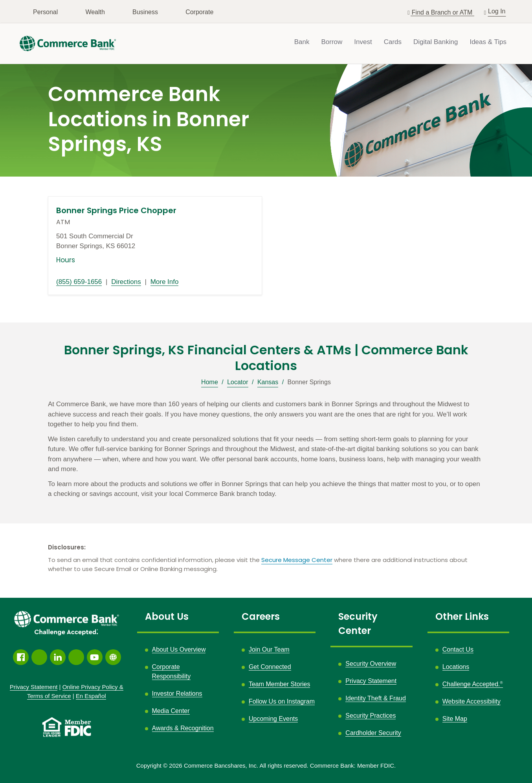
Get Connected (270, 667)
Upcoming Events (273, 719)
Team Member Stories (280, 684)
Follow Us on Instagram (282, 702)
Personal (45, 12)
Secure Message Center (297, 560)
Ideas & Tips (488, 42)
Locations (456, 667)
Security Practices (371, 716)
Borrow (332, 42)
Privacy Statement (371, 681)
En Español (91, 696)
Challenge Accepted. (473, 684)
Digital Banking (436, 42)
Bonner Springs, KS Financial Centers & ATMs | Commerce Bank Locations (266, 358)
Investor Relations (177, 694)
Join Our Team (269, 649)
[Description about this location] (266, 449)
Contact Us (458, 649)
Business (145, 12)
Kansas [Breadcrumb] (268, 382)
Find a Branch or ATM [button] (443, 12)
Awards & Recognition (183, 728)
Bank (302, 42)
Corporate (199, 12)
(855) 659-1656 (79, 282)
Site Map (455, 719)
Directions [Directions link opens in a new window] (126, 282)
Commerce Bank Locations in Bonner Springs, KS (149, 119)
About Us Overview (179, 649)
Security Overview (371, 664)
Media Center (171, 711)
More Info (165, 282)
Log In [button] (497, 10)
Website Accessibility (471, 701)
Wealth (95, 12)
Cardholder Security (373, 733)
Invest (363, 42)
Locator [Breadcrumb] (238, 382)
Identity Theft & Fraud (376, 698)
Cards (393, 42)
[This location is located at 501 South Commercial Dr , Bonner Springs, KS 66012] (155, 241)
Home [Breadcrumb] (210, 382)
